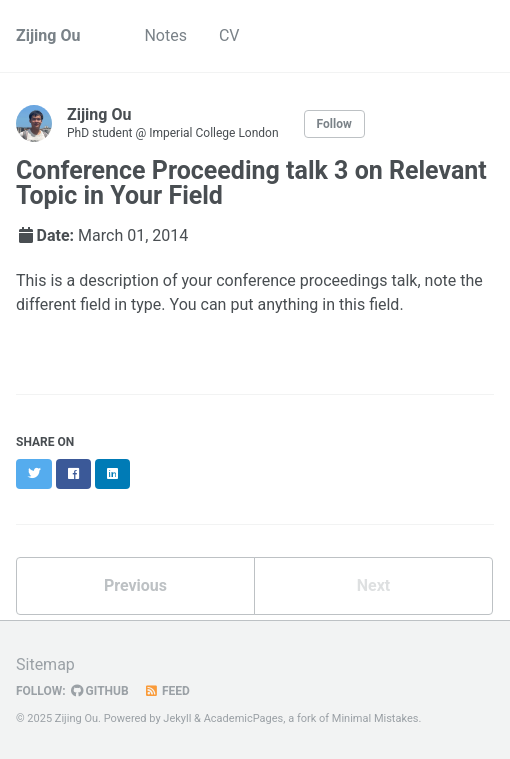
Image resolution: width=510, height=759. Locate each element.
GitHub (100, 691)
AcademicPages (244, 718)
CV (229, 35)
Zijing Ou (48, 35)
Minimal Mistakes (375, 718)
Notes (165, 35)
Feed (167, 691)
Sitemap (45, 664)
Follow (334, 124)
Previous (135, 585)
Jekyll (177, 718)
